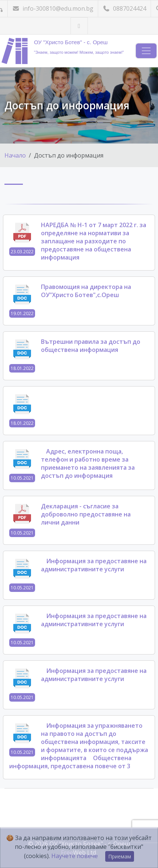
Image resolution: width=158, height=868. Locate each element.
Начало (15, 155)
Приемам (120, 856)
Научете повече (75, 856)
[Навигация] (146, 51)
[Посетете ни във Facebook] (79, 26)
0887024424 (124, 8)
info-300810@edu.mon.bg (53, 8)
